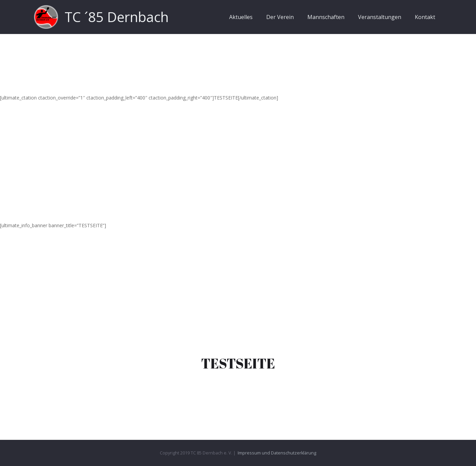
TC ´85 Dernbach (117, 17)
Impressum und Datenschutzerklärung (277, 453)
